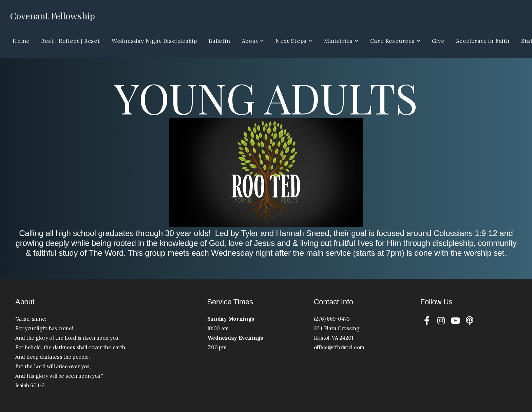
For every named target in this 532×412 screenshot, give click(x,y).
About (253, 41)
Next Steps (294, 41)
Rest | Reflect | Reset (71, 41)
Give (438, 41)
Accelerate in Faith (483, 41)
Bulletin (219, 41)
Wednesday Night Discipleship (154, 41)
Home (21, 41)
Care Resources (395, 41)
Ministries (341, 41)
